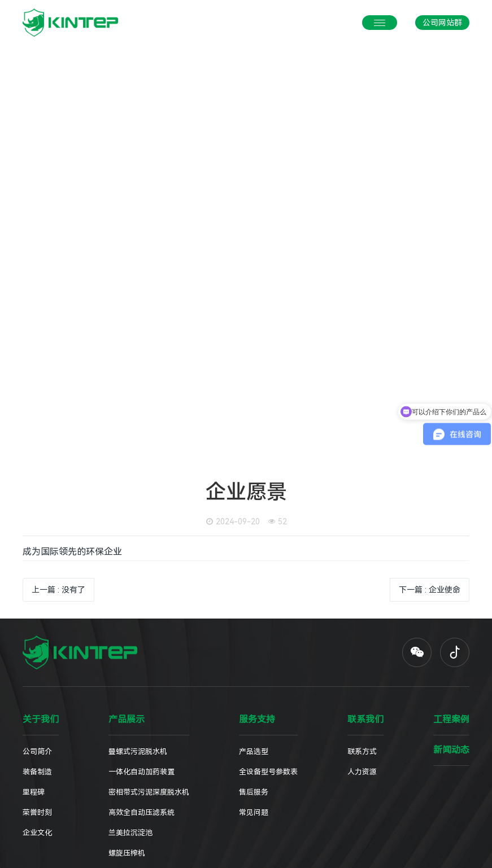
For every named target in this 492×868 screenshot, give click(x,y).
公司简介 (37, 751)
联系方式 (362, 751)
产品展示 (127, 720)
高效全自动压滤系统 (141, 812)
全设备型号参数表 (268, 772)
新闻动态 (451, 750)
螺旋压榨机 (127, 853)
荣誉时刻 (37, 812)
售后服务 (254, 792)
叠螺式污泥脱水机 (138, 751)
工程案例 (451, 720)
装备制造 (37, 772)
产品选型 (254, 751)
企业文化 (37, 833)
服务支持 (257, 720)
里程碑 (34, 792)
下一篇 (430, 590)
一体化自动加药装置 (141, 772)
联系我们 (365, 720)
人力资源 (362, 772)
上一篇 (58, 590)
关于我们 (41, 720)
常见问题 (254, 812)
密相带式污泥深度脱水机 (149, 792)
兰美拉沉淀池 (130, 833)
